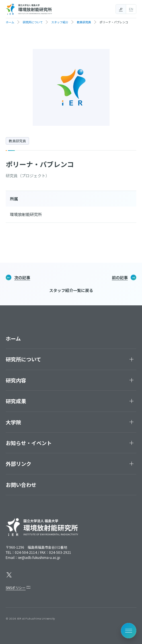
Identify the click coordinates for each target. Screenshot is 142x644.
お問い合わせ (21, 485)
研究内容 (16, 380)
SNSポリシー (16, 588)
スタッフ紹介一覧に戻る (71, 290)
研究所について (23, 359)
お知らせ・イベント (29, 443)
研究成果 (16, 401)
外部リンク (18, 464)
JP (121, 9)
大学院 (13, 422)
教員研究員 (17, 141)
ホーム (13, 338)
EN (131, 9)
